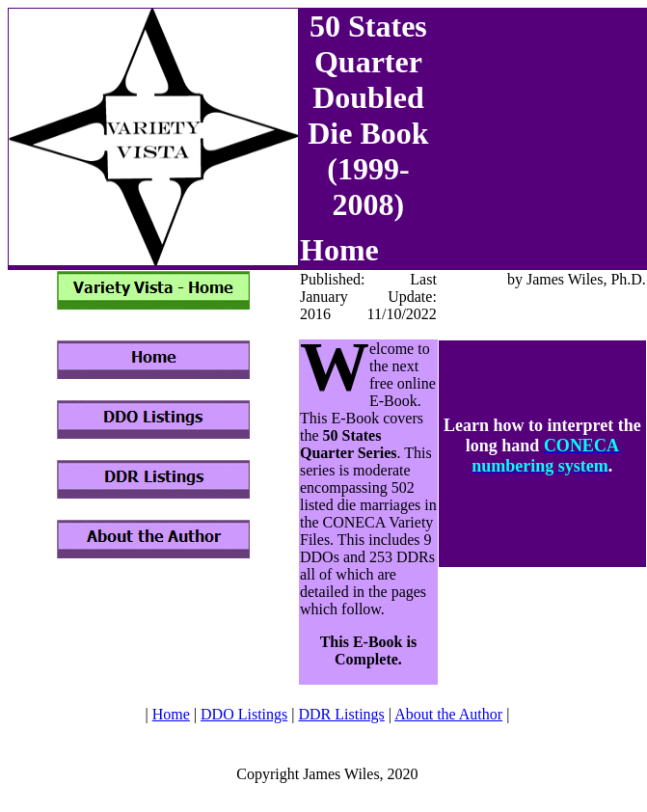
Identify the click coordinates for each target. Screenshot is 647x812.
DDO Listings (244, 714)
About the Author (448, 714)
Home (171, 714)
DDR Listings (341, 714)
